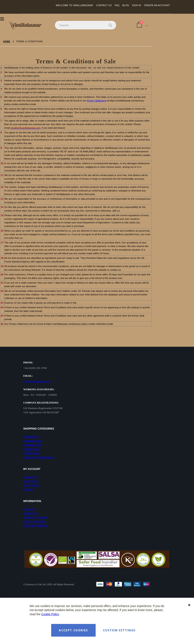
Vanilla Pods (31, 437)
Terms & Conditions (35, 526)
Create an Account (157, 5)
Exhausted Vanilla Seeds (39, 457)
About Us (29, 509)
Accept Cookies (73, 630)
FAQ (117, 5)
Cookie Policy (50, 614)
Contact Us (104, 5)
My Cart (28, 489)
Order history (31, 485)
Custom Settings (119, 630)
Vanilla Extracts (33, 441)
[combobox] (86, 25)
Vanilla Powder (33, 445)
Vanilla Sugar (31, 453)
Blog (126, 5)
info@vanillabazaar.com (37, 381)
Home (7, 42)
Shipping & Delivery (35, 517)
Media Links (31, 513)
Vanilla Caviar (32, 449)
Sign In (137, 5)
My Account (31, 481)
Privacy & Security (35, 522)
